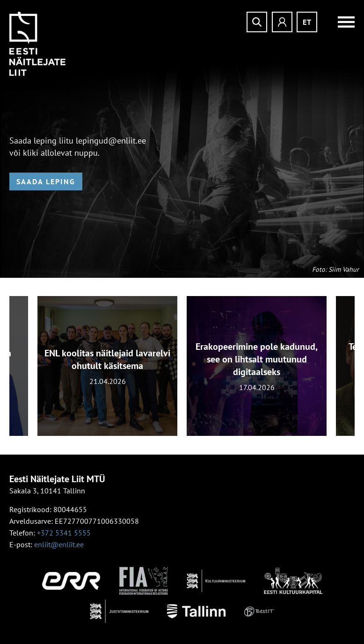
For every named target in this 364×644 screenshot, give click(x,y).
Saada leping (46, 181)
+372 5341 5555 (64, 533)
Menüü (341, 22)
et (307, 22)
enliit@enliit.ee (59, 544)
